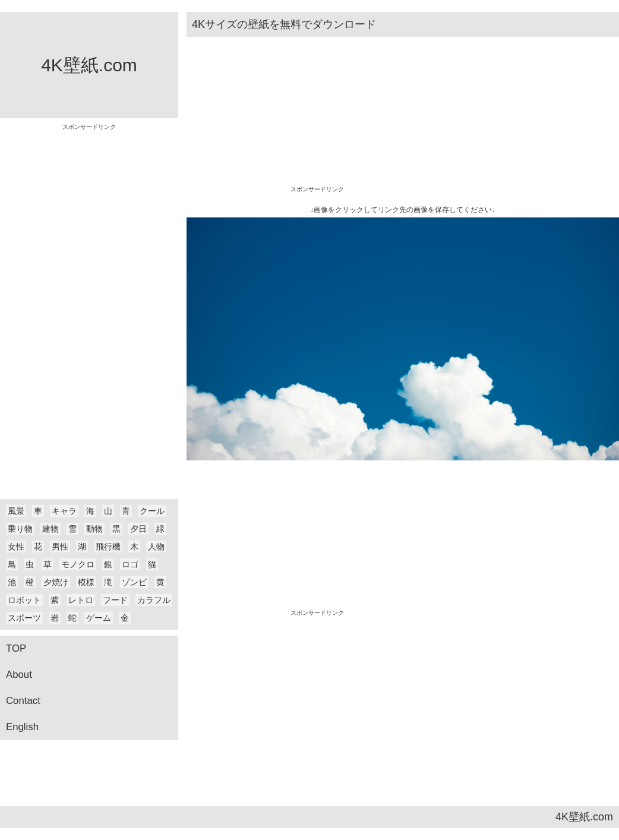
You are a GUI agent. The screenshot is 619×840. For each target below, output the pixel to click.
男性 (60, 547)
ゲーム (99, 618)
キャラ (64, 511)
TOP (16, 648)
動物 (94, 529)
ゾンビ (134, 582)
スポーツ (24, 618)
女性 (16, 547)
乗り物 (20, 529)
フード (115, 600)
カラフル (154, 600)
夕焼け (56, 582)
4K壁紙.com (89, 65)
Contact (23, 701)
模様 (86, 582)
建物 (50, 529)
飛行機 (108, 547)
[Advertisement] (89, 308)
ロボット (24, 600)
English (22, 727)
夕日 (138, 529)
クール (152, 511)
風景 (16, 511)
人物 (156, 547)
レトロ (81, 600)
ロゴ (130, 564)
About (19, 675)
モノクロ (78, 564)
